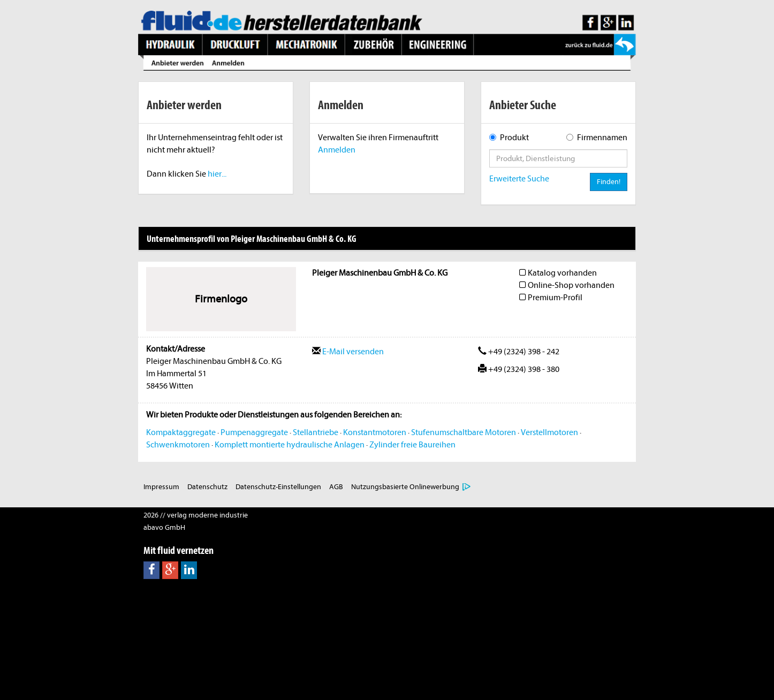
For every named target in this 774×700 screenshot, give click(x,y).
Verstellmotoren (549, 432)
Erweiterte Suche (519, 179)
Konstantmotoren (375, 432)
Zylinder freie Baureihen (412, 445)
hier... (217, 174)
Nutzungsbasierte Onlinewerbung (405, 487)
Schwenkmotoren (178, 445)
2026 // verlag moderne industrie (196, 515)
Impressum (161, 487)
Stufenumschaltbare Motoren (464, 432)
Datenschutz (207, 487)
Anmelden (337, 150)
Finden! (609, 182)
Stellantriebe (316, 432)
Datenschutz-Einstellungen (278, 487)
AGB (336, 487)
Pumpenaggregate (254, 432)
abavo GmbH (164, 527)
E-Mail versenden (348, 352)
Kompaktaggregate (181, 432)
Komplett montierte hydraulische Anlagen (290, 445)
